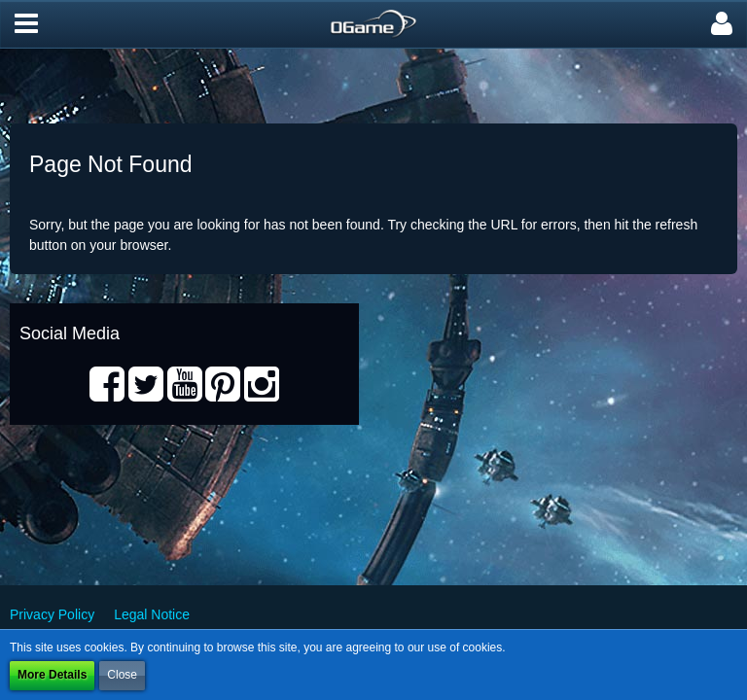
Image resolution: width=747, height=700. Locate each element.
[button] (26, 24)
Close (122, 675)
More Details (52, 675)
